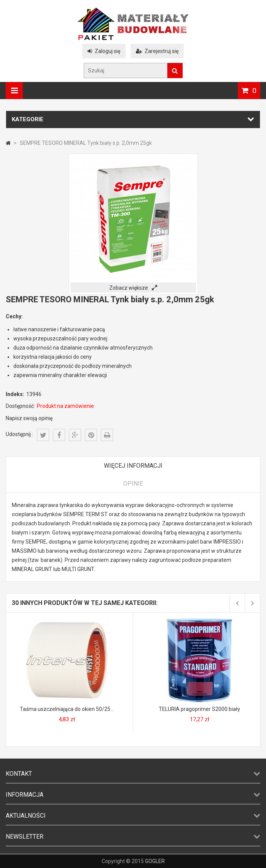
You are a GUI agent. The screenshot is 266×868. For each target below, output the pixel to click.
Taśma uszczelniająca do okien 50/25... (67, 709)
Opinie (133, 484)
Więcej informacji (133, 466)
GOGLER (155, 861)
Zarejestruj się (157, 51)
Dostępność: (20, 406)
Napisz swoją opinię (29, 418)
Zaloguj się (104, 51)
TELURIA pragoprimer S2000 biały (199, 709)
